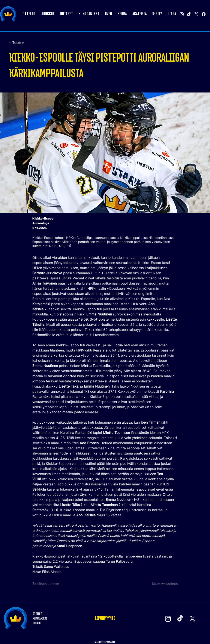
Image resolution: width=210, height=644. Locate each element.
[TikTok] (189, 14)
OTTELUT (37, 614)
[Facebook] (204, 14)
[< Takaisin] (23, 43)
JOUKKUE (37, 623)
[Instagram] (182, 14)
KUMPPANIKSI (40, 619)
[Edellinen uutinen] (46, 584)
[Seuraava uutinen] (163, 584)
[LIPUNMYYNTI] (105, 619)
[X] (196, 14)
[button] (48, 14)
